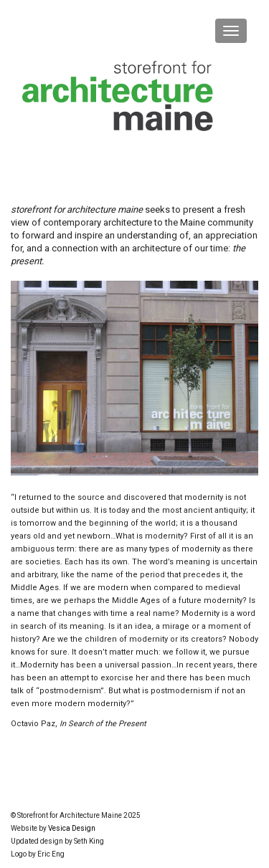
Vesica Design (72, 828)
